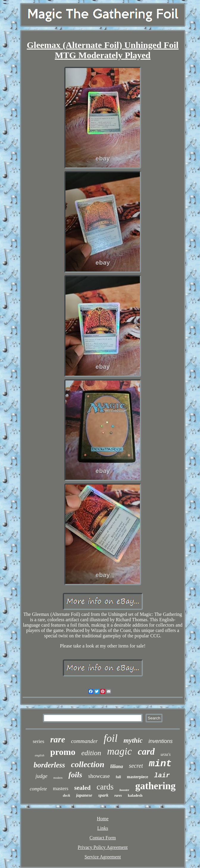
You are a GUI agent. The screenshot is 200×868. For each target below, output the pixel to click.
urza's (166, 754)
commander (85, 741)
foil (111, 738)
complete (38, 789)
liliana (117, 766)
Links (103, 828)
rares (118, 795)
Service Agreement (103, 857)
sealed (83, 788)
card (146, 751)
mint (160, 764)
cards (105, 787)
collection (88, 764)
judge (41, 776)
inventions (161, 741)
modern (58, 778)
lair (162, 776)
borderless (49, 765)
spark (103, 795)
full (118, 777)
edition (91, 753)
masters (61, 788)
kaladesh (135, 795)
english (40, 755)
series (39, 741)
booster (124, 790)
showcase (99, 776)
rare (58, 739)
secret (136, 766)
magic (119, 751)
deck (67, 795)
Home (103, 819)
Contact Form (103, 838)
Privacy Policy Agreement (103, 847)
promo (63, 752)
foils (75, 775)
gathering (155, 786)
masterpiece (137, 777)
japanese (84, 795)
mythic (133, 740)
